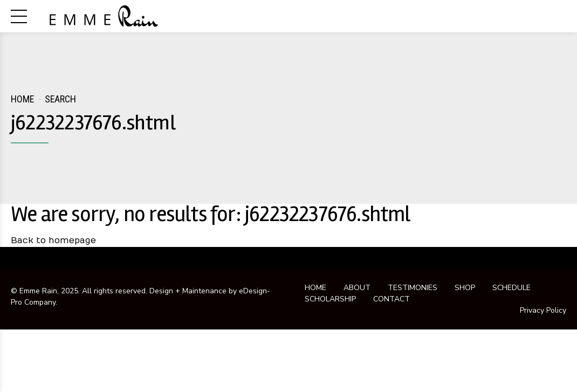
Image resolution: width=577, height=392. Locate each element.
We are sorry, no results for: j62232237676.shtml (211, 214)
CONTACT (391, 299)
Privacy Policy (543, 310)
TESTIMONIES (413, 288)
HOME (315, 288)
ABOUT (357, 288)
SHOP (465, 288)
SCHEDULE (511, 288)
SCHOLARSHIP (330, 299)
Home (22, 99)
